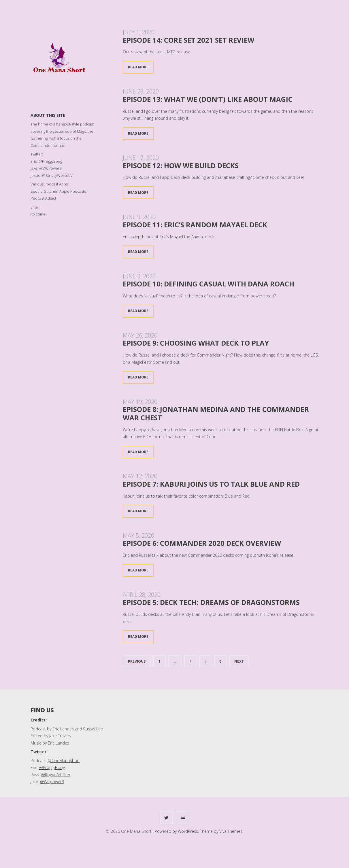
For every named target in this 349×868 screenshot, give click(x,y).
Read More (138, 67)
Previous (137, 661)
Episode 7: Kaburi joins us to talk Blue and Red (211, 484)
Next (239, 661)
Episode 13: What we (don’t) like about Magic (208, 99)
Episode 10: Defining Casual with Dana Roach (209, 284)
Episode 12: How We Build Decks (181, 165)
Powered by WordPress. (177, 831)
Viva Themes (231, 831)
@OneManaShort (64, 761)
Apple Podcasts (73, 191)
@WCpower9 (52, 782)
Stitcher (51, 191)
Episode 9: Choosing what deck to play (196, 343)
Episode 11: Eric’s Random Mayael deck (195, 225)
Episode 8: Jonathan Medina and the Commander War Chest (216, 413)
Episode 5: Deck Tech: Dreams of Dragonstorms (211, 602)
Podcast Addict (43, 198)
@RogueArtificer (56, 775)
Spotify (36, 191)
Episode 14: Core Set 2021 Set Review (188, 40)
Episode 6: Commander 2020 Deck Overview (202, 543)
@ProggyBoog (52, 767)
